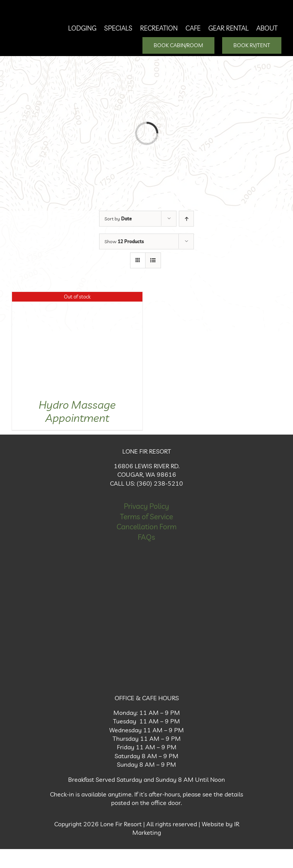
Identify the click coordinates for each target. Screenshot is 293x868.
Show (124, 241)
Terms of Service (146, 517)
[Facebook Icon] (147, 612)
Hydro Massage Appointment (77, 411)
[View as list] (153, 260)
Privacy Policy (146, 506)
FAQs (146, 537)
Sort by (118, 219)
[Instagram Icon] (147, 643)
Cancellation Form (146, 527)
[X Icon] (147, 674)
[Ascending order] (186, 219)
